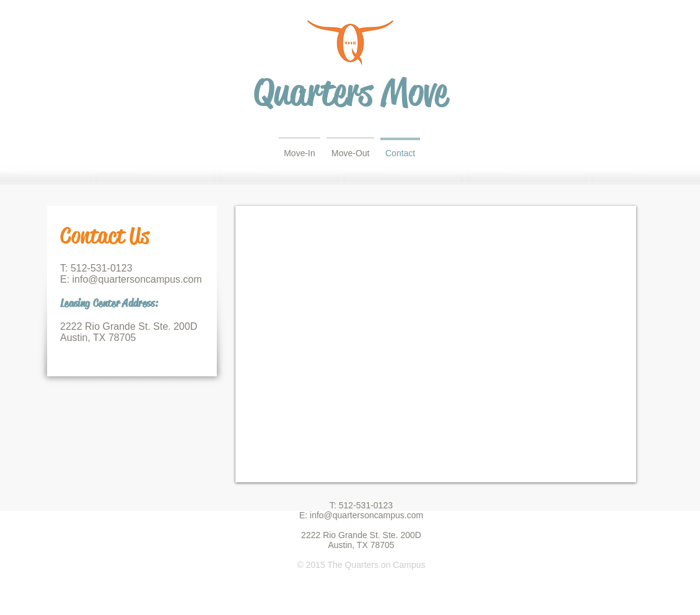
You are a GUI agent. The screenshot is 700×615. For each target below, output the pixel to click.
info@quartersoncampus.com (137, 279)
